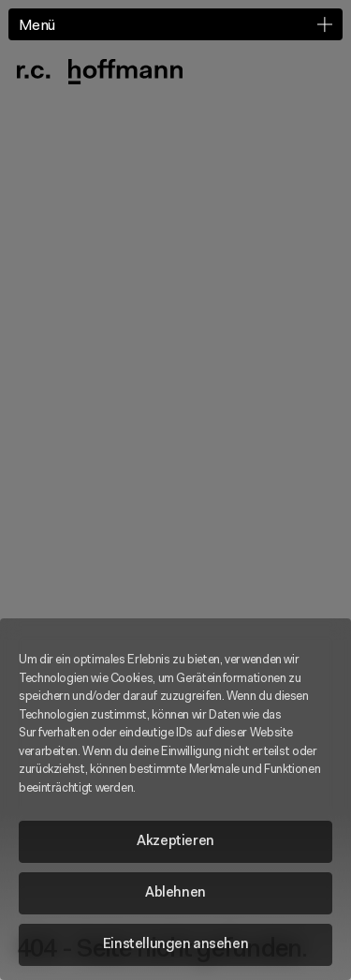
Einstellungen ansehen (175, 945)
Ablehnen (175, 893)
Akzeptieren (175, 842)
